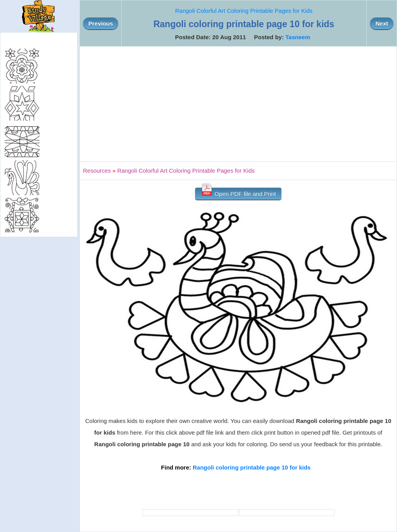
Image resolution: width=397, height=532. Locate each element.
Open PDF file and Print (238, 192)
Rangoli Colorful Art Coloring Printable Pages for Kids (244, 11)
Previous (101, 23)
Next (382, 23)
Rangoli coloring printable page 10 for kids (252, 467)
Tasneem (298, 37)
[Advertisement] (238, 104)
